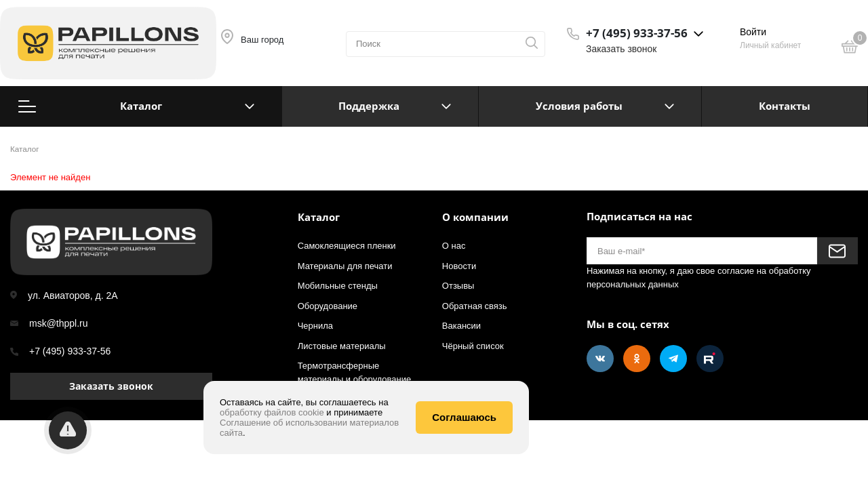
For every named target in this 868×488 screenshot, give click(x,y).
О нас (454, 246)
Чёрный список (473, 346)
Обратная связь (475, 306)
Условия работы (579, 106)
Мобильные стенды (338, 286)
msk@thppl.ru (59, 323)
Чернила (315, 326)
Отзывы (458, 286)
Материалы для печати (345, 266)
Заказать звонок (621, 49)
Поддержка (369, 106)
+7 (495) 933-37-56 (70, 351)
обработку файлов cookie (272, 412)
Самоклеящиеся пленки (347, 246)
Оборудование (328, 306)
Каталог (136, 106)
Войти (753, 32)
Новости (459, 266)
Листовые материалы (342, 346)
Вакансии (461, 326)
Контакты (785, 106)
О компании (475, 217)
